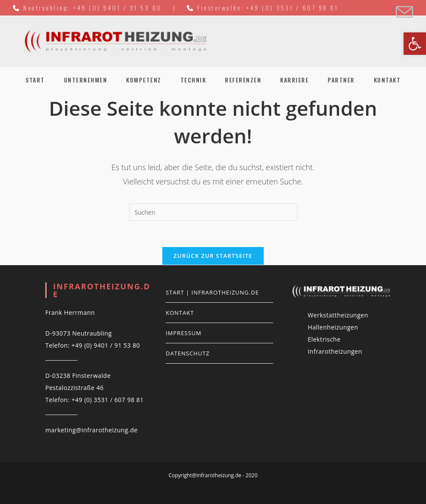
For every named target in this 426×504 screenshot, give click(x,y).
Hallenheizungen (333, 327)
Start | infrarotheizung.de (212, 292)
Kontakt (180, 313)
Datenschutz (188, 353)
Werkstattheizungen (338, 315)
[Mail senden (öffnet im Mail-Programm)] (403, 12)
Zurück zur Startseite (213, 256)
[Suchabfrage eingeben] (213, 212)
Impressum (184, 333)
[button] (415, 44)
